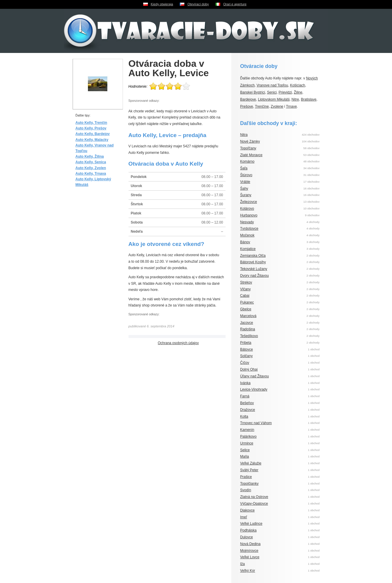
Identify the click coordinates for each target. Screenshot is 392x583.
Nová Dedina (250, 544)
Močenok (247, 235)
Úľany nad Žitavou (255, 376)
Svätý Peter (249, 470)
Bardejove (248, 99)
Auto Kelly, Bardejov (93, 134)
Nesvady (247, 222)
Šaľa (244, 168)
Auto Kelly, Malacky (92, 140)
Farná (245, 396)
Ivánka (245, 383)
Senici (272, 92)
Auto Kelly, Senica (91, 162)
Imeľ (244, 517)
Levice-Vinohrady (254, 389)
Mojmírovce (249, 551)
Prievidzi (285, 92)
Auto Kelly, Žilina (90, 156)
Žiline (298, 92)
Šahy (244, 189)
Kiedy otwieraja (162, 4)
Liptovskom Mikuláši (274, 99)
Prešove (247, 106)
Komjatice (248, 249)
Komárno (247, 161)
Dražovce (248, 410)
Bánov (245, 242)
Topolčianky (250, 484)
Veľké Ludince (251, 524)
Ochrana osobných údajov (178, 343)
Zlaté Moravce (251, 155)
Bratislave (309, 99)
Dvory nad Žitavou (255, 276)
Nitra (244, 135)
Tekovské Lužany (254, 269)
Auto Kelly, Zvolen (91, 168)
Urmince (247, 443)
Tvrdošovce (249, 229)
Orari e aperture (235, 4)
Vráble (245, 182)
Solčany (247, 356)
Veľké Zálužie (251, 463)
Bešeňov (247, 403)
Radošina (248, 329)
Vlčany (246, 289)
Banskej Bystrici (253, 92)
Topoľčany (248, 148)
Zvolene (277, 106)
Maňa (245, 457)
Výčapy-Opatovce (254, 504)
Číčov (245, 363)
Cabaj (245, 296)
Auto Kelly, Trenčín (91, 123)
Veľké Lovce (250, 557)
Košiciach (297, 85)
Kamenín (247, 430)
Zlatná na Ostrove (254, 497)
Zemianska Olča (253, 256)
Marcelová (248, 316)
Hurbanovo (249, 215)
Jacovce (247, 323)
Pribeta (246, 343)
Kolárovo (247, 209)
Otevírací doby (198, 4)
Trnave (291, 106)
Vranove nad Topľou (272, 85)
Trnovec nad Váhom (256, 423)
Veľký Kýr (248, 571)
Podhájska (248, 530)
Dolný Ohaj (249, 369)
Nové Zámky (250, 141)
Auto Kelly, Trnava (91, 174)
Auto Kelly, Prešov (91, 128)
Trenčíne (262, 106)
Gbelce (246, 309)
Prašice (246, 477)
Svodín (246, 490)
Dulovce (247, 537)
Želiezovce (249, 202)
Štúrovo (246, 175)
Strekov (246, 282)
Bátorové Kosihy (253, 262)
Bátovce (247, 349)
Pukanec (247, 302)
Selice (245, 450)
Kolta (244, 417)
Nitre (295, 99)
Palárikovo (248, 437)
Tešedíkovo (249, 336)
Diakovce (247, 510)
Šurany (246, 195)
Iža (243, 564)
